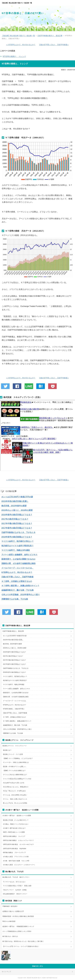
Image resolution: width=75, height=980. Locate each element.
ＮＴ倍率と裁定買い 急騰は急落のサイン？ (20, 586)
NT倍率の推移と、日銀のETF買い (23, 13)
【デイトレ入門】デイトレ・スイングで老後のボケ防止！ (21, 946)
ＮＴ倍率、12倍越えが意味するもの (17, 581)
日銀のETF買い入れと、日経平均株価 (17, 577)
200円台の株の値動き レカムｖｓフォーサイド (18, 840)
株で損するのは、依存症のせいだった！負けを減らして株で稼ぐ (23, 941)
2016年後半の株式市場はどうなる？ (17, 515)
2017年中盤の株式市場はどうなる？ (17, 523)
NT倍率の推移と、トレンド (14, 56)
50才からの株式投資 (9, 921)
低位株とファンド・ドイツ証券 (13, 754)
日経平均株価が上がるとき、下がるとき (18, 532)
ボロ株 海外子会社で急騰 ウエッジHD (16, 861)
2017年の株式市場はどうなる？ (15, 519)
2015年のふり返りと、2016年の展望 (17, 510)
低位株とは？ (7, 750)
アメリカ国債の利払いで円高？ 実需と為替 (17, 886)
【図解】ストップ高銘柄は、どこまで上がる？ (18, 758)
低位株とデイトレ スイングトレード (15, 746)
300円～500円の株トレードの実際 (14, 832)
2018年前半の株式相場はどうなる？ (17, 537)
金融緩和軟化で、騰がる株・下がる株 (18, 590)
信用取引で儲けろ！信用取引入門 (13, 911)
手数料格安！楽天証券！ (10, 906)
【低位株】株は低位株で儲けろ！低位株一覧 (17, 3)
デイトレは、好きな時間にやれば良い (15, 795)
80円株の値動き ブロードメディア (14, 853)
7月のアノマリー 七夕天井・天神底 (15, 890)
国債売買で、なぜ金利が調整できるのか (18, 559)
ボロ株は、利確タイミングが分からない (16, 824)
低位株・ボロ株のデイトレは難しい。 (15, 767)
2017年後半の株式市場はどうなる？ (17, 528)
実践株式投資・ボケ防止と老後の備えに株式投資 (18, 916)
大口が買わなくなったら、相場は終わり (16, 787)
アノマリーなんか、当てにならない (14, 882)
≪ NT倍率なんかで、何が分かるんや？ (21, 45)
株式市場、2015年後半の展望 (14, 506)
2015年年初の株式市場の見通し (15, 501)
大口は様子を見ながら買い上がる (14, 783)
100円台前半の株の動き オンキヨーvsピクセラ (18, 844)
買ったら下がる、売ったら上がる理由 (15, 803)
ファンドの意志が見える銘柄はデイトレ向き (17, 779)
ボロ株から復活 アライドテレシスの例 (16, 857)
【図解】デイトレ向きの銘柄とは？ (14, 771)
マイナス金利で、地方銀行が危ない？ (18, 541)
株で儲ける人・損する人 (10, 936)
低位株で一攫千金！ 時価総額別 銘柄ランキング (18, 926)
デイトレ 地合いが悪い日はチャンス (15, 799)
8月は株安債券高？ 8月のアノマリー (15, 894)
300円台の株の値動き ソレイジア (14, 836)
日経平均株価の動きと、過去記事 (13, 631)
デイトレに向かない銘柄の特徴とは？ (15, 775)
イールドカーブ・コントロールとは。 (18, 568)
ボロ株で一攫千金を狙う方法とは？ (14, 828)
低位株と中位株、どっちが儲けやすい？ (16, 820)
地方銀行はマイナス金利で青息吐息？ (18, 546)
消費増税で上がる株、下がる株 (15, 599)
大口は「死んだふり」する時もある (14, 791)
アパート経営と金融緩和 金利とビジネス (19, 555)
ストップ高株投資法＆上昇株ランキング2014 (17, 931)
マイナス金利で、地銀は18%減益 (16, 550)
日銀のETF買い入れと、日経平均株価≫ (54, 45)
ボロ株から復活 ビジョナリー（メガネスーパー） (19, 865)
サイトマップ (6, 972)
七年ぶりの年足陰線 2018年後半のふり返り (21, 595)
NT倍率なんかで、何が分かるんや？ (17, 572)
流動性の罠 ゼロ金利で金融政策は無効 (18, 563)
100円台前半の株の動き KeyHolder (15, 849)
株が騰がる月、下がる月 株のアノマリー (16, 877)
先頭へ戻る (39, 966)
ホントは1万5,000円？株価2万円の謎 (17, 497)
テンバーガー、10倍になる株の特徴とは (16, 762)
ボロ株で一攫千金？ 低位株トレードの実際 (17, 816)
